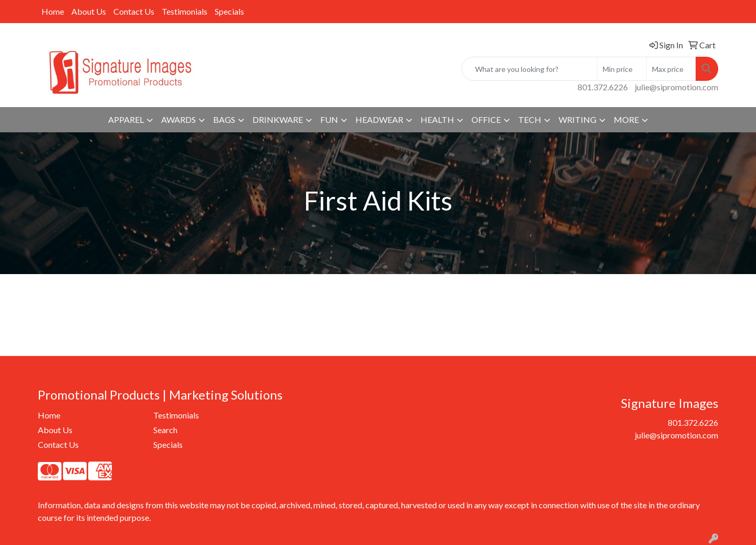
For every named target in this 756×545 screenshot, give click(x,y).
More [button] (626, 119)
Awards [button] (178, 119)
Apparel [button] (126, 119)
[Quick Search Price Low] (622, 69)
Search (165, 430)
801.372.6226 (603, 87)
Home (53, 11)
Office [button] (486, 119)
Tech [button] (530, 119)
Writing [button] (577, 119)
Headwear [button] (379, 119)
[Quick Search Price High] (671, 69)
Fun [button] (329, 119)
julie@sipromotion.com (676, 87)
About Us (89, 11)
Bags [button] (224, 119)
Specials (229, 11)
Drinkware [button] (278, 119)
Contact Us (134, 11)
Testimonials (185, 11)
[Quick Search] (529, 69)
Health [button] (437, 119)
